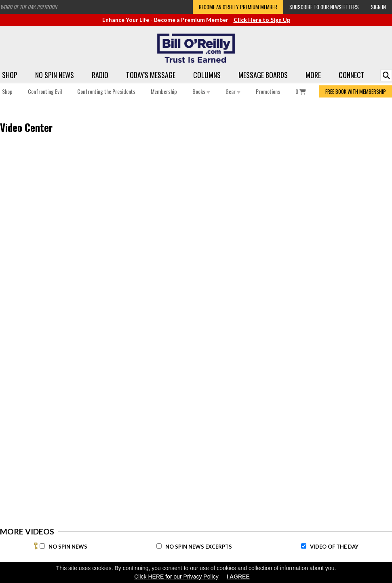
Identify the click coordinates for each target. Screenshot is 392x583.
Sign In (378, 7)
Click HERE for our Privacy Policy (176, 577)
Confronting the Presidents (106, 91)
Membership (164, 91)
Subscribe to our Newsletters (324, 7)
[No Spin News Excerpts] (159, 546)
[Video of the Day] (304, 546)
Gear (233, 91)
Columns (207, 75)
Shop (10, 75)
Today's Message (151, 75)
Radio (100, 75)
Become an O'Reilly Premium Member (238, 7)
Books (201, 91)
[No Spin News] (42, 546)
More (313, 75)
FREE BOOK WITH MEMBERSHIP (356, 91)
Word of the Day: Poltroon (28, 7)
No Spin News (55, 75)
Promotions (268, 91)
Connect (352, 75)
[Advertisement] (297, 276)
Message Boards (263, 75)
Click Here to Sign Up (262, 20)
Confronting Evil (45, 91)
